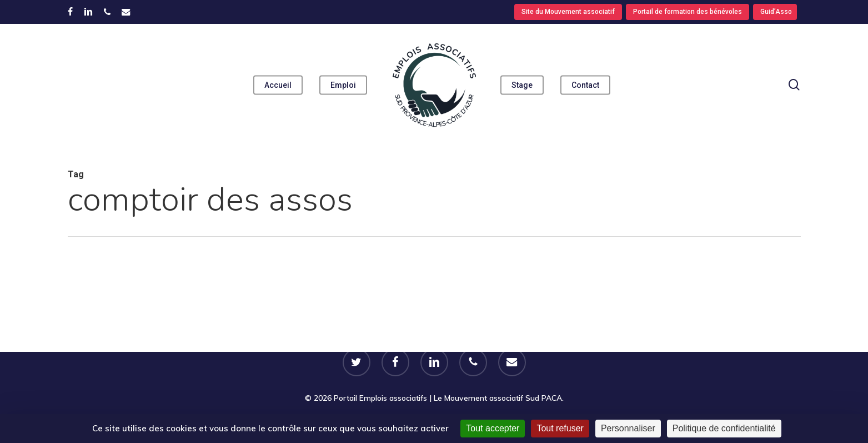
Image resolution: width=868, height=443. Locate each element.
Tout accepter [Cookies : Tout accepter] (493, 428)
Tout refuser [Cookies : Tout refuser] (560, 428)
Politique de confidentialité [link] (724, 428)
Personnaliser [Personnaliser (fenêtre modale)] (628, 428)
